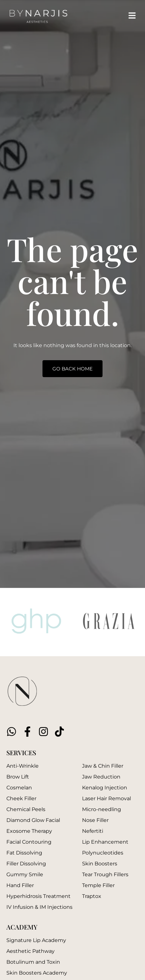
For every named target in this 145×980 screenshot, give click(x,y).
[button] (132, 16)
